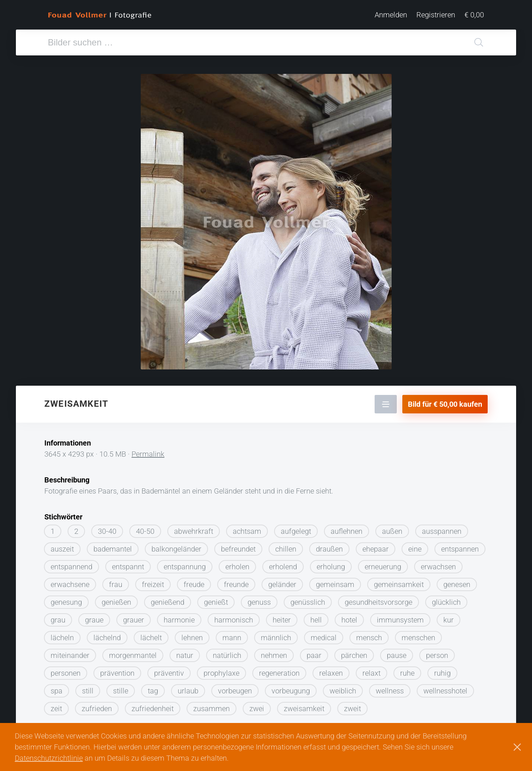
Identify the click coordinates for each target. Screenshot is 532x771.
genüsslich (308, 599)
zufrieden (97, 706)
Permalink (148, 451)
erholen (237, 564)
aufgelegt (296, 528)
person (437, 652)
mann (232, 635)
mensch (369, 635)
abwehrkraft (194, 528)
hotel (349, 617)
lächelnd (107, 635)
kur (449, 617)
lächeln (62, 635)
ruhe (407, 670)
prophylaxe (221, 670)
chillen (286, 546)
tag (153, 688)
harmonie (179, 617)
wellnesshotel (445, 688)
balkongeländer (176, 546)
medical (324, 635)
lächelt (151, 635)
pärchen (354, 652)
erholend (283, 564)
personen (66, 670)
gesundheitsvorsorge (378, 599)
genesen (457, 581)
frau (116, 581)
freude (194, 581)
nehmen (274, 652)
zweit (352, 706)
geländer (282, 581)
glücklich (446, 599)
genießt (216, 599)
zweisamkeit (304, 706)
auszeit (62, 546)
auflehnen (347, 528)
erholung (331, 564)
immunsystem (400, 617)
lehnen (192, 635)
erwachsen (438, 564)
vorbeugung (291, 688)
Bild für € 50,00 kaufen (445, 401)
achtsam (247, 528)
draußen (329, 546)
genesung (66, 599)
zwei (257, 706)
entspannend (71, 564)
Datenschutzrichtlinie (49, 758)
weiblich (343, 688)
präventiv (169, 670)
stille (121, 688)
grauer (134, 617)
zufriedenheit (153, 706)
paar (314, 652)
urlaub (188, 688)
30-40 (107, 528)
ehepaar (376, 546)
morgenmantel (133, 652)
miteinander (70, 652)
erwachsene (70, 581)
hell (316, 617)
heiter (282, 617)
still (88, 688)
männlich (276, 635)
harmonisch (234, 617)
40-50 (145, 528)
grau (58, 617)
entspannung (185, 564)
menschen (418, 635)
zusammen (212, 706)
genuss (259, 599)
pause (397, 652)
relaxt (371, 670)
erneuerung (383, 564)
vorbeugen (235, 688)
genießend (168, 599)
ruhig (442, 670)
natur (185, 652)
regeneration (279, 670)
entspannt (128, 564)
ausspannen (442, 528)
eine (415, 546)
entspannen (460, 546)
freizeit (153, 581)
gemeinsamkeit (399, 581)
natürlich (227, 652)
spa (57, 688)
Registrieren (436, 15)
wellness (390, 688)
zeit (56, 706)
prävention (117, 670)
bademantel (113, 546)
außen (392, 528)
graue (94, 617)
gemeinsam (335, 581)
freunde (236, 581)
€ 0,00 (474, 15)
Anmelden (391, 15)
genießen (116, 599)
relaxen (331, 670)
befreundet (238, 546)
